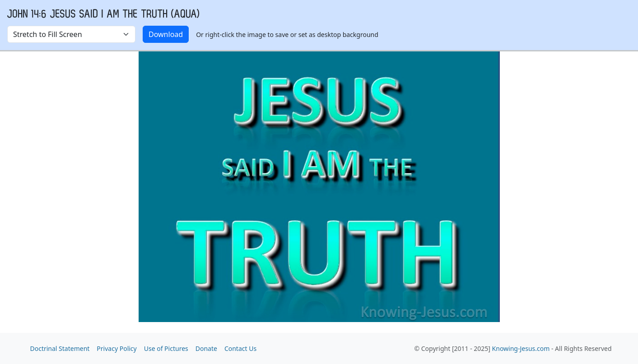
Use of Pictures (166, 348)
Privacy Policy (116, 348)
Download (166, 34)
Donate (206, 348)
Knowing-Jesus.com (521, 348)
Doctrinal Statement (60, 348)
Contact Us (240, 348)
